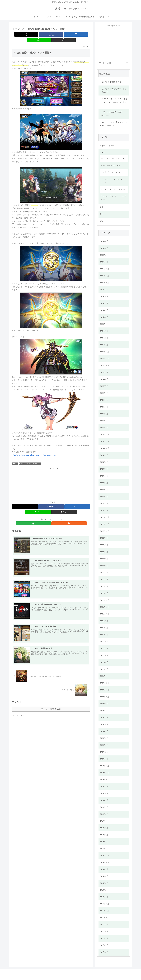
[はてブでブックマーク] (51, 34)
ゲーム (15, 458)
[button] (77, 34)
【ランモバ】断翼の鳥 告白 (111, 82)
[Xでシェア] (25, 34)
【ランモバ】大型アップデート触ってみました (113, 90)
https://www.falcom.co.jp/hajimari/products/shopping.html (34, 450)
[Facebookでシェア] (38, 34)
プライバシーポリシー (123, 974)
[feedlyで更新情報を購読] (49, 518)
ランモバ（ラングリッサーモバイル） (30, 458)
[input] (114, 63)
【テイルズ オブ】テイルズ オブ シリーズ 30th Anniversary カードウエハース (114, 102)
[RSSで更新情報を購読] (53, 518)
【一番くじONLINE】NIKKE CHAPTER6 (111, 114)
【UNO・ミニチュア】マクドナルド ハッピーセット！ (113, 124)
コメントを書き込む (51, 705)
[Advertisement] (51, 478)
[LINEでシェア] (64, 34)
